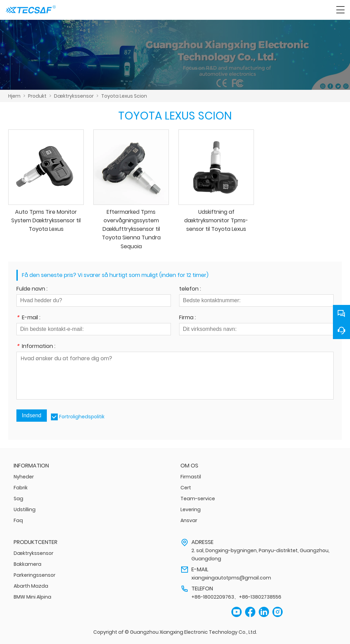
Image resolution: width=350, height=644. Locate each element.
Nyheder (24, 477)
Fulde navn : (32, 289)
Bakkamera (28, 564)
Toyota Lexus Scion (124, 96)
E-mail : (28, 318)
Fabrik (21, 488)
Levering (191, 509)
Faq (18, 520)
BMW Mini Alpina (32, 597)
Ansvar (189, 520)
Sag (18, 499)
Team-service (198, 499)
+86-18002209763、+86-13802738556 (236, 597)
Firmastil (191, 477)
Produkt (37, 96)
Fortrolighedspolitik (82, 417)
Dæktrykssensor (74, 96)
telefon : (190, 289)
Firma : (187, 318)
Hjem (14, 96)
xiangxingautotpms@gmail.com (231, 578)
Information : (36, 347)
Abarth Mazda (31, 586)
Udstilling (25, 509)
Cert (186, 488)
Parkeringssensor (35, 575)
